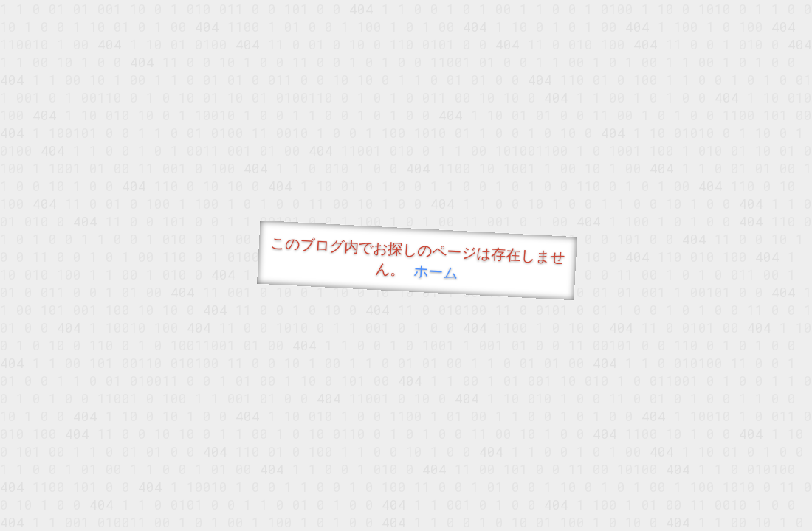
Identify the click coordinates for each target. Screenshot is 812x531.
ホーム (436, 271)
